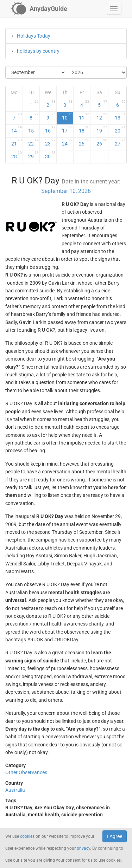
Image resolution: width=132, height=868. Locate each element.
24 (67, 142)
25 (84, 142)
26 (102, 142)
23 (50, 142)
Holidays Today (34, 36)
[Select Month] (36, 72)
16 (50, 129)
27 (120, 142)
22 (33, 142)
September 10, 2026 (66, 191)
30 (50, 155)
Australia (15, 790)
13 (120, 116)
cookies (27, 836)
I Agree (115, 836)
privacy (83, 848)
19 (102, 129)
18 (84, 129)
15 (33, 129)
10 (67, 116)
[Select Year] (96, 72)
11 (84, 116)
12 (102, 116)
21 (17, 142)
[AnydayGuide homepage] (39, 9)
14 (17, 129)
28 (17, 155)
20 (120, 129)
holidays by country (38, 51)
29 (33, 155)
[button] (114, 9)
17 (67, 129)
